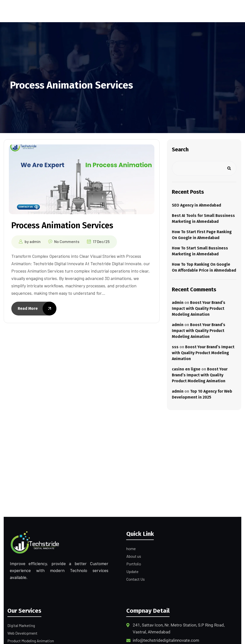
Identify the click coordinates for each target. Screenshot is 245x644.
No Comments (67, 241)
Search (180, 149)
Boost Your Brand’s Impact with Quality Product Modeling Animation (199, 308)
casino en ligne (186, 369)
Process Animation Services (62, 225)
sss (175, 347)
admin (35, 241)
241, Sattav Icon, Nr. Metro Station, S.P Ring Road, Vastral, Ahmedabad (179, 628)
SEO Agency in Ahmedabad (196, 205)
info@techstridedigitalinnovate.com (166, 640)
